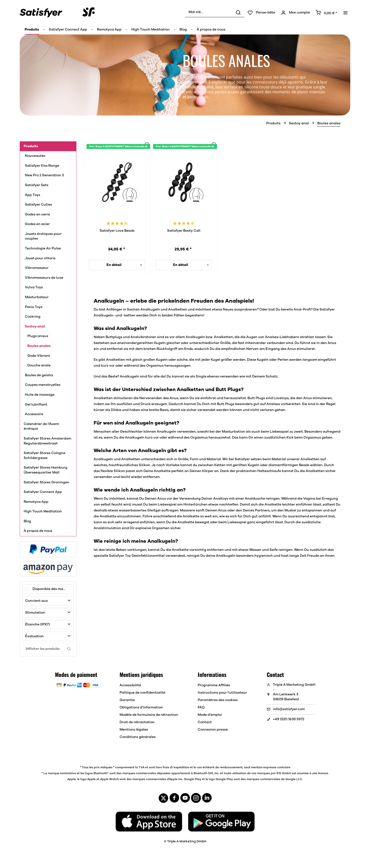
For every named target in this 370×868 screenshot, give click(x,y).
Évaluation (34, 636)
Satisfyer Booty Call (184, 231)
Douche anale (39, 365)
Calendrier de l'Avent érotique (41, 426)
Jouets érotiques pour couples (43, 236)
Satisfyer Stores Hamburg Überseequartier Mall (45, 470)
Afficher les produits (48, 649)
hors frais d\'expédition (172, 767)
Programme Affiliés (214, 685)
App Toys (33, 195)
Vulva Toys (34, 287)
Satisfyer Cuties (38, 205)
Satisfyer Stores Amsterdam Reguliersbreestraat (47, 441)
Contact (205, 722)
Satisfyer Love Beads (117, 231)
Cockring (33, 317)
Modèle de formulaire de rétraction (149, 715)
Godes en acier (37, 224)
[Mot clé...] (215, 12)
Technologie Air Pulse (43, 248)
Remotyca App (36, 502)
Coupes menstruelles (43, 385)
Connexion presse (213, 730)
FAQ (201, 707)
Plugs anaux (38, 336)
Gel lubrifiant (36, 405)
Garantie (127, 700)
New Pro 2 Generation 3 (44, 175)
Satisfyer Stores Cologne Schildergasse (44, 456)
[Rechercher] (238, 12)
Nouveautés (35, 156)
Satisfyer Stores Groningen (46, 482)
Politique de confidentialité (142, 693)
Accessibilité (130, 685)
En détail (124, 264)
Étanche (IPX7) (37, 624)
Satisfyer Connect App (43, 492)
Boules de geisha (39, 375)
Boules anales (39, 346)
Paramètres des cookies (218, 700)
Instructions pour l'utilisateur (222, 693)
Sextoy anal (35, 327)
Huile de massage (40, 395)
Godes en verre (37, 214)
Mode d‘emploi (210, 715)
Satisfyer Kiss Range (42, 166)
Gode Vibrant (39, 356)
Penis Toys (34, 307)
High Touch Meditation (43, 511)
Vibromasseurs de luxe (45, 278)
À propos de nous (38, 531)
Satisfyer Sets (37, 185)
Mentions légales (134, 730)
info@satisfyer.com (289, 709)
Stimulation (35, 613)
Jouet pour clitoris (40, 258)
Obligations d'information (141, 707)
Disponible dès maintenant (53, 589)
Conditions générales (138, 737)
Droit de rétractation (137, 722)
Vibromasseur (37, 268)
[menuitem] (215, 12)
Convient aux (36, 601)
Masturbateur (37, 297)
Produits (31, 146)
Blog (27, 521)
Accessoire (34, 414)
